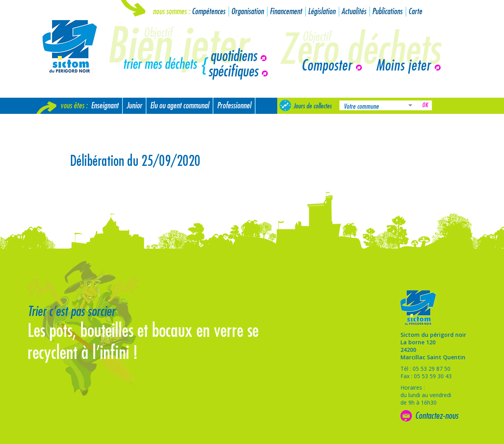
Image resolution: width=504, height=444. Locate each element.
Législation (322, 12)
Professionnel (234, 106)
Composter (327, 66)
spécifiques (233, 72)
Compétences (208, 12)
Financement (286, 12)
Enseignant (105, 106)
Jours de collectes (312, 106)
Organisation (247, 12)
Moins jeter (403, 66)
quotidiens (233, 56)
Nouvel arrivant (60, 122)
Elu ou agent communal (180, 106)
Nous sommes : (171, 12)
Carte (415, 12)
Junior (134, 106)
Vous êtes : (74, 106)
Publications (387, 12)
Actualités (354, 12)
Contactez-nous (437, 416)
